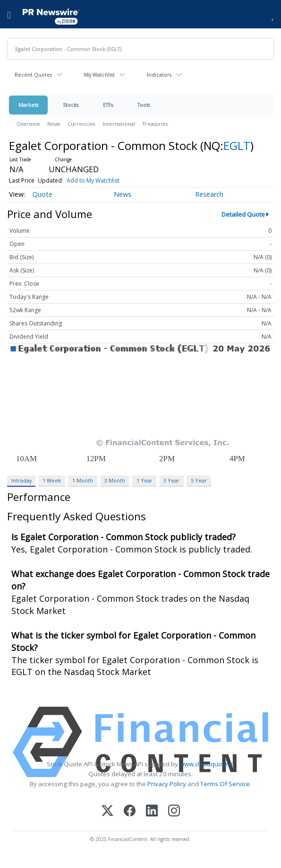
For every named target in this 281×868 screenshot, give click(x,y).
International (119, 124)
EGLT (237, 145)
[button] (272, 14)
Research (209, 194)
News (54, 124)
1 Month (83, 480)
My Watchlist (99, 75)
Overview (28, 124)
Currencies (81, 124)
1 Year (145, 480)
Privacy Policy (167, 784)
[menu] (9, 14)
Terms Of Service (225, 784)
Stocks (71, 105)
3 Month (115, 480)
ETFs (108, 105)
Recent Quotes (33, 75)
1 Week (52, 480)
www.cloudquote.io (207, 764)
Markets (28, 105)
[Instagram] (174, 811)
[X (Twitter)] (107, 811)
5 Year (199, 480)
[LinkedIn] (152, 811)
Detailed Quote (243, 214)
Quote (43, 194)
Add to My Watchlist (93, 180)
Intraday (21, 480)
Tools (144, 105)
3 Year (171, 480)
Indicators (159, 75)
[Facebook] (130, 811)
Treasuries (155, 124)
